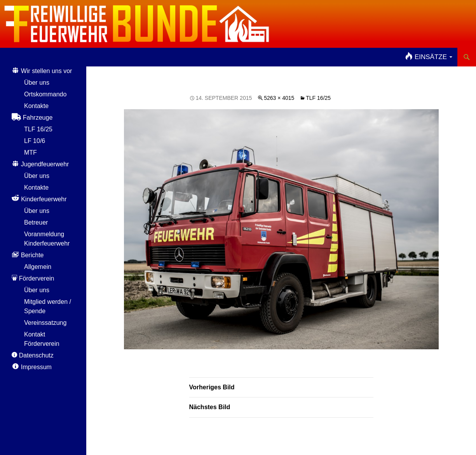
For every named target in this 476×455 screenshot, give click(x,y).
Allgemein (38, 267)
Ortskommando (45, 94)
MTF (31, 153)
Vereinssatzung (45, 323)
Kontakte (36, 106)
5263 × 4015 (279, 98)
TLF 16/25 (318, 98)
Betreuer (36, 222)
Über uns (37, 83)
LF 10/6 (35, 141)
